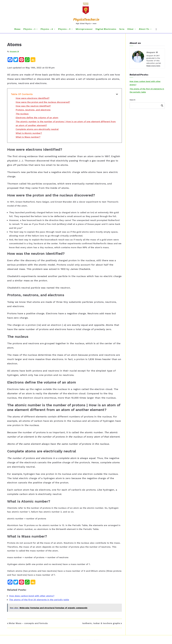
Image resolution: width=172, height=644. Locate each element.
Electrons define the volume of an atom (37, 118)
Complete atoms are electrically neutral (37, 129)
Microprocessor (84, 29)
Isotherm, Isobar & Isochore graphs (101, 623)
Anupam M (14, 51)
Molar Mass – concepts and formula (28, 623)
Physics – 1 (30, 29)
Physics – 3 (65, 29)
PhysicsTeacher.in (86, 19)
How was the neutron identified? (33, 106)
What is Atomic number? (29, 133)
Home (17, 29)
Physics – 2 (48, 29)
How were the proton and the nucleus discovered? (43, 102)
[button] (36, 29)
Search (132, 100)
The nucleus (22, 114)
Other (132, 29)
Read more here (153, 66)
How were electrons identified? (33, 98)
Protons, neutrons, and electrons (33, 110)
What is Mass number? (28, 137)
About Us (145, 29)
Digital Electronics (106, 29)
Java (122, 29)
